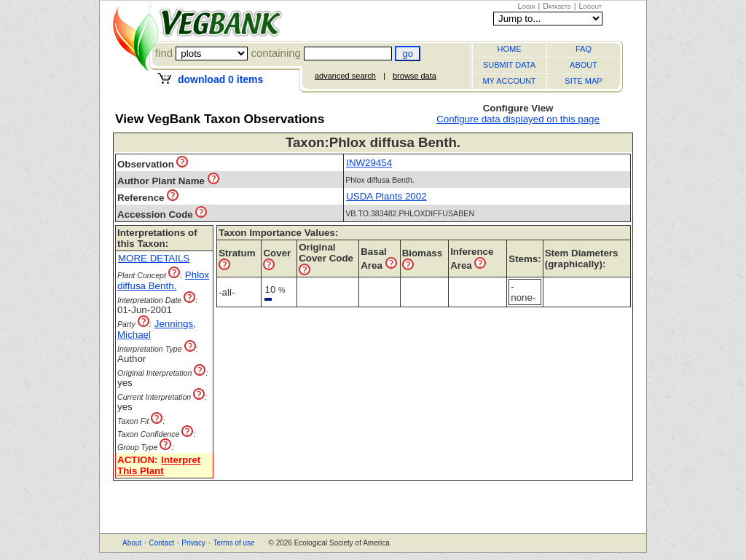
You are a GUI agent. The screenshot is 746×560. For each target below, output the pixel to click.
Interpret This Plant (159, 465)
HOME (510, 49)
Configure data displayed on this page (518, 119)
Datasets (557, 6)
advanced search (345, 76)
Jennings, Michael (157, 329)
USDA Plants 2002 (386, 196)
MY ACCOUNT (509, 81)
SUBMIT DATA (509, 65)
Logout (590, 6)
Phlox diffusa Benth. (163, 280)
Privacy (193, 543)
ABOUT (584, 65)
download (220, 79)
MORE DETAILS (154, 258)
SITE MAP (583, 81)
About (132, 543)
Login (527, 6)
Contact (161, 543)
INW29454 (369, 163)
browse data (415, 76)
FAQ (584, 49)
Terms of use (233, 543)
